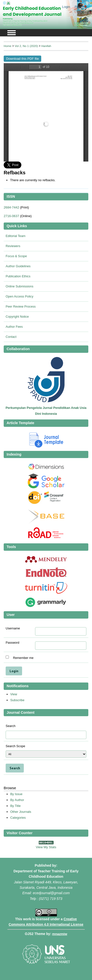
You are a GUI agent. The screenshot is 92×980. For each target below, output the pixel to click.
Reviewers (13, 246)
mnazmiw (60, 934)
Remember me (23, 658)
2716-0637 (11, 216)
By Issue (16, 794)
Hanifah (46, 46)
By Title (16, 806)
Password (13, 643)
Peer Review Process (21, 306)
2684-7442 (11, 207)
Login (66, 7)
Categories (18, 818)
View (14, 694)
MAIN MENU (12, 33)
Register (81, 7)
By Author (17, 800)
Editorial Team (16, 236)
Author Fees (14, 327)
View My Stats (46, 847)
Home (7, 46)
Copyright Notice (17, 317)
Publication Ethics (18, 276)
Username (13, 628)
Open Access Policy (20, 296)
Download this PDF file (22, 59)
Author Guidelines (18, 266)
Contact (11, 337)
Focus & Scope (16, 256)
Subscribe (17, 700)
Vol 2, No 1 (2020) (26, 46)
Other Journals (21, 812)
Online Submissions (20, 286)
